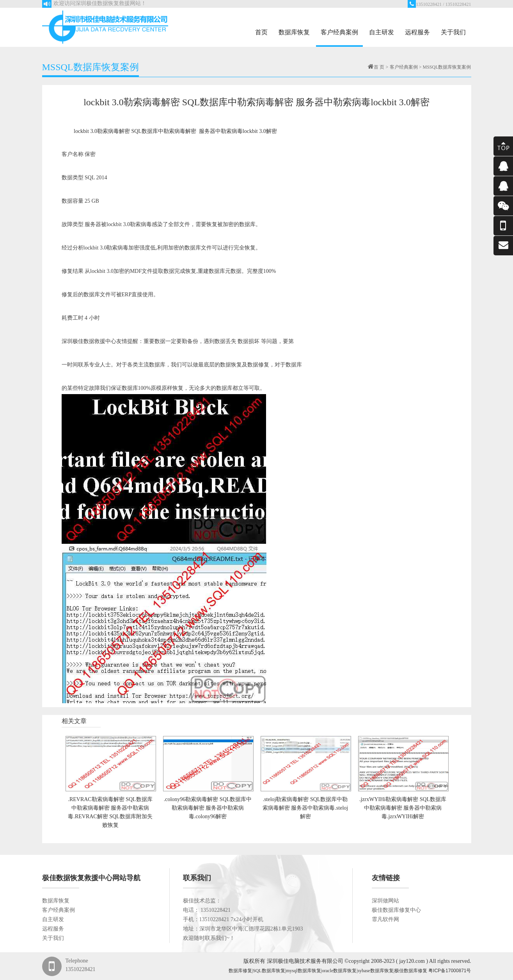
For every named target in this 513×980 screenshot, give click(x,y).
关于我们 (453, 32)
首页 (261, 32)
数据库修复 (240, 971)
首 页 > (381, 67)
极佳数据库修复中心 (396, 910)
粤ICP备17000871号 (450, 971)
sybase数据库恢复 (376, 971)
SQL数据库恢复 (269, 971)
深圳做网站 (385, 901)
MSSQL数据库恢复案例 (447, 67)
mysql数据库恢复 (303, 971)
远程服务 (417, 32)
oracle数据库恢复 (339, 971)
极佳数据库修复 (411, 971)
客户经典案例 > (406, 67)
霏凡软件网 (385, 919)
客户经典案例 (339, 32)
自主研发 (382, 32)
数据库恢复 (294, 32)
